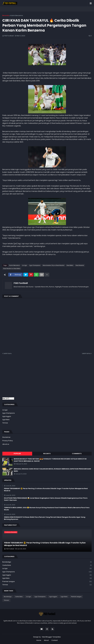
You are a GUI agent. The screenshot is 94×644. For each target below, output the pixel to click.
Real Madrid (80, 265)
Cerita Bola (47, 565)
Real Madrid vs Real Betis (12, 269)
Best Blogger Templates (52, 637)
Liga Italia (6, 420)
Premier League (47, 582)
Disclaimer (6, 437)
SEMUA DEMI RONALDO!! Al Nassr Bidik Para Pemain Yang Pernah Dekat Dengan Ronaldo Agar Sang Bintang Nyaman (45, 518)
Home (39, 640)
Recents (47, 454)
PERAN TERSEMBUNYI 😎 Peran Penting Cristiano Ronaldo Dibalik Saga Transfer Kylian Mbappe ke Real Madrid (46, 490)
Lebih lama (86, 353)
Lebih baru (8, 353)
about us (6, 444)
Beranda (6, 15)
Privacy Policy (8, 441)
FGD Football (21, 283)
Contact (55, 640)
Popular (17, 454)
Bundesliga (47, 562)
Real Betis (70, 265)
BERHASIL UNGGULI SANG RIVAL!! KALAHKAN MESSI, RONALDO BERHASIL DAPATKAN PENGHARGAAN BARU (52, 470)
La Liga (24, 265)
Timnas (5, 423)
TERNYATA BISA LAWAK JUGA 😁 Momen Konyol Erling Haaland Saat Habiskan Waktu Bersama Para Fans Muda (47, 509)
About (46, 640)
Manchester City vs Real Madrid (54, 265)
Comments (77, 454)
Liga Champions (35, 265)
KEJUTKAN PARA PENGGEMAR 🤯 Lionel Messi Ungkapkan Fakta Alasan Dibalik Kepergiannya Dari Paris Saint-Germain (46, 499)
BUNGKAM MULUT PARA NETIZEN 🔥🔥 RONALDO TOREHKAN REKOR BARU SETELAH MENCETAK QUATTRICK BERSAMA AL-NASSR (50, 460)
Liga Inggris (7, 416)
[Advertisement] (22, 377)
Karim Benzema (17, 15)
